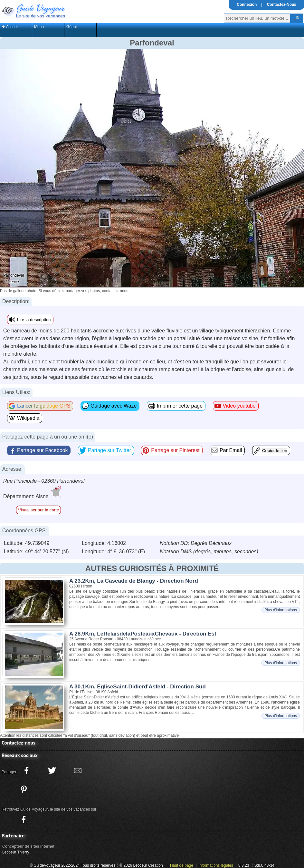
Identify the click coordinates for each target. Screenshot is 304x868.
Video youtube (239, 406)
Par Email (231, 450)
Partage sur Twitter (109, 450)
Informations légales (216, 865)
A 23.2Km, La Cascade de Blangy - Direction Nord (134, 581)
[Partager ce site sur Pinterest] (24, 789)
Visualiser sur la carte (38, 510)
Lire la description (34, 320)
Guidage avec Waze (114, 406)
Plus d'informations (281, 610)
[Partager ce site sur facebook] (26, 771)
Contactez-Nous (282, 5)
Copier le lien (275, 451)
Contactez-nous (19, 743)
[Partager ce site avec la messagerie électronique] (78, 771)
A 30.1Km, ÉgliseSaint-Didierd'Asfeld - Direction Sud (138, 687)
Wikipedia (28, 418)
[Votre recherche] (257, 18)
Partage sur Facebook (42, 450)
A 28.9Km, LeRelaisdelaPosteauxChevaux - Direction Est (143, 634)
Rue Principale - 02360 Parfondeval (44, 481)
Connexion (247, 5)
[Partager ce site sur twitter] (52, 771)
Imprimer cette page (180, 406)
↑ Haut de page (180, 865)
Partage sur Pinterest (175, 450)
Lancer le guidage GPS (44, 406)
